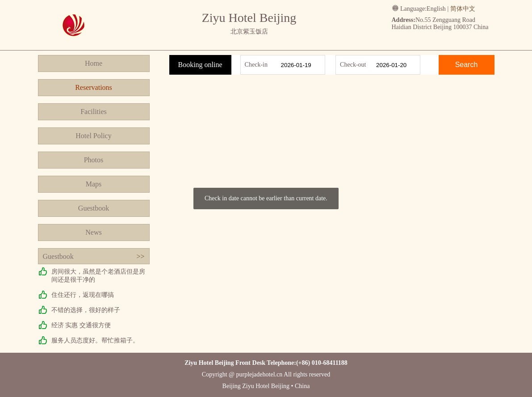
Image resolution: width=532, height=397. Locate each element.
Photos (94, 160)
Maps (94, 184)
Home (94, 63)
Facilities (94, 112)
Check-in (256, 65)
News (93, 232)
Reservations (94, 87)
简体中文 (463, 9)
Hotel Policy (93, 136)
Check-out (353, 65)
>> (140, 256)
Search (467, 65)
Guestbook (94, 208)
